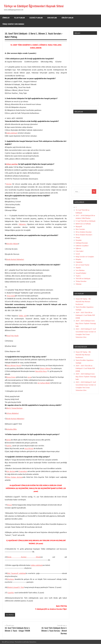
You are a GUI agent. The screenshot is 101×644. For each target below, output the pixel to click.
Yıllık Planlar (19, 18)
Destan (9, 184)
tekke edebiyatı (37, 565)
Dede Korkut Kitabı (24, 557)
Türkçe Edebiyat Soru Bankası (13, 24)
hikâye (15, 244)
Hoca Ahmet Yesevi (14, 365)
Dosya (78, 237)
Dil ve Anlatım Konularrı (84, 235)
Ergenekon (23, 471)
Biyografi (79, 226)
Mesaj (10, 505)
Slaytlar (78, 267)
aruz (29, 377)
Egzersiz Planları (36, 18)
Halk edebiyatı (12, 133)
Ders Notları (52, 18)
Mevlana (11, 579)
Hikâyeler (22, 224)
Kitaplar (78, 259)
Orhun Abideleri (13, 413)
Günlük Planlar (67, 18)
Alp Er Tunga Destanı (14, 408)
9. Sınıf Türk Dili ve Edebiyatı (86, 221)
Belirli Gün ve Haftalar (83, 224)
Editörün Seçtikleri (82, 246)
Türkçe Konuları (81, 281)
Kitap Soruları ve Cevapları (85, 256)
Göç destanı (11, 471)
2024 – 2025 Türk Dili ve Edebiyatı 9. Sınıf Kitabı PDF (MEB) (85, 315)
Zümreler (6, 18)
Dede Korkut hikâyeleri (15, 259)
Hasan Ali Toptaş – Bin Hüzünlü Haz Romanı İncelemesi (83, 301)
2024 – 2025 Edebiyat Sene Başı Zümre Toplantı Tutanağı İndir (86, 323)
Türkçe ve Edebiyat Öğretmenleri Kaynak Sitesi (38, 6)
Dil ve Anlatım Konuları (84, 232)
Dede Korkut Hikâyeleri (15, 418)
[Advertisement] (85, 71)
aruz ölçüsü (29, 448)
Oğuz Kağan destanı (14, 477)
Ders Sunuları (80, 229)
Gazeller (11, 592)
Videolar (79, 284)
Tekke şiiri (23, 316)
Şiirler (9, 440)
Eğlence (78, 248)
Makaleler (79, 262)
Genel (78, 254)
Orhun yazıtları (12, 164)
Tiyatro (78, 276)
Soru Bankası (10, 615)
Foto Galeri (80, 251)
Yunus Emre (11, 377)
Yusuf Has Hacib (12, 336)
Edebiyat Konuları (82, 243)
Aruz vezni (11, 296)
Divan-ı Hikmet (45, 368)
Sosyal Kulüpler (81, 273)
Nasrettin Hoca (41, 371)
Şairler (9, 445)
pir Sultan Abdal (44, 383)
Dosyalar (79, 240)
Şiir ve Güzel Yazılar (83, 265)
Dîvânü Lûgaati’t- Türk (16, 587)
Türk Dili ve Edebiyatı (83, 278)
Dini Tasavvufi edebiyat (17, 573)
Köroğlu (10, 244)
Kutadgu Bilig (11, 429)
